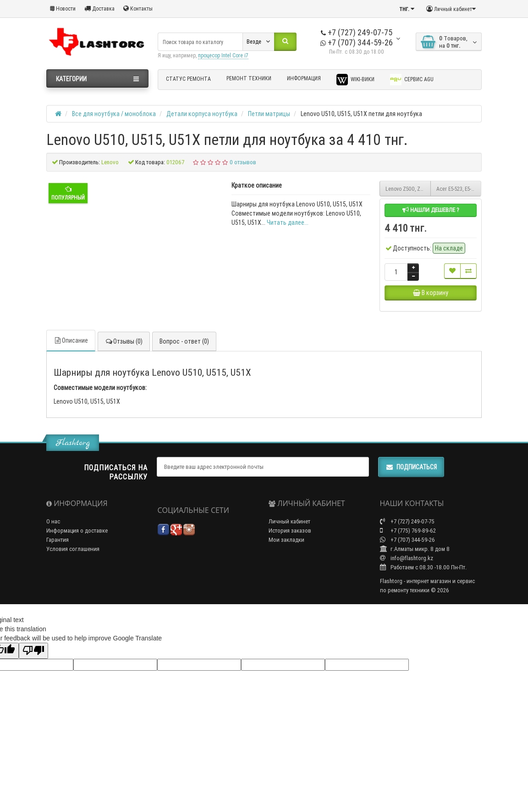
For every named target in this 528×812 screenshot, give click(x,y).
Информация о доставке (77, 545)
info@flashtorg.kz (407, 573)
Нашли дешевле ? (431, 210)
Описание (71, 366)
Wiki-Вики (355, 80)
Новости (63, 8)
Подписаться (411, 482)
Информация (304, 78)
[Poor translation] (33, 665)
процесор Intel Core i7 (223, 55)
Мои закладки (286, 554)
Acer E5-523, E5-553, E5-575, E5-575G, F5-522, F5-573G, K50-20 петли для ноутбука (459, 189)
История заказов (290, 545)
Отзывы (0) (124, 367)
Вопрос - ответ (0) (184, 367)
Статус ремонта (188, 79)
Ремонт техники (249, 78)
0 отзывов (243, 162)
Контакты (138, 8)
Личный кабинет (289, 536)
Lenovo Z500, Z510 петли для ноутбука (408, 189)
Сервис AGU (412, 80)
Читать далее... (288, 222)
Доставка (99, 8)
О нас (53, 536)
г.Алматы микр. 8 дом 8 (415, 564)
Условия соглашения (73, 564)
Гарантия (58, 554)
